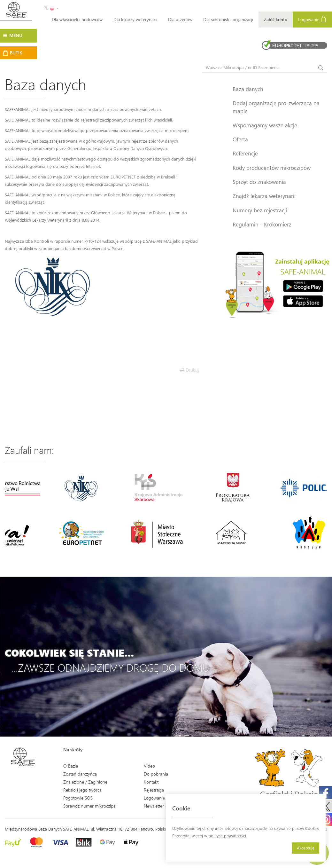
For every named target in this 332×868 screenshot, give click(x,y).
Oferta (240, 139)
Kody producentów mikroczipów (272, 168)
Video (149, 766)
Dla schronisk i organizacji (228, 19)
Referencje (245, 153)
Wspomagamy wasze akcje (265, 125)
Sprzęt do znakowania (259, 182)
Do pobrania (156, 774)
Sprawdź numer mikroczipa (89, 806)
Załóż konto (276, 19)
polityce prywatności (227, 836)
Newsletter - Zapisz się (165, 806)
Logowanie (312, 19)
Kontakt (151, 782)
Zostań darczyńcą (80, 774)
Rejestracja (154, 790)
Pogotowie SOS (78, 798)
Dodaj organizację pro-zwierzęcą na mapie (276, 107)
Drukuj (189, 370)
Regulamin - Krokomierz (262, 224)
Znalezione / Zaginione (85, 782)
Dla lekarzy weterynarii (135, 19)
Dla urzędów (180, 19)
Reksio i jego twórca (82, 790)
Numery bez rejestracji (260, 210)
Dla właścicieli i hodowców (77, 19)
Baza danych (248, 89)
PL (51, 8)
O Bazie (71, 766)
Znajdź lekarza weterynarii (264, 196)
